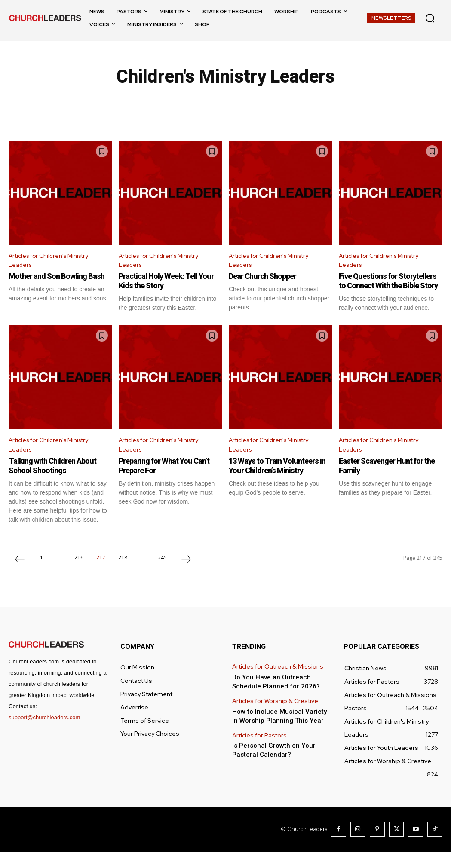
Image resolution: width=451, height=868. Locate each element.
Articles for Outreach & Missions (275, 684)
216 (79, 575)
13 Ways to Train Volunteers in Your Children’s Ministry (279, 483)
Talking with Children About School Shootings (58, 483)
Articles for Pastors (258, 749)
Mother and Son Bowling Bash (52, 284)
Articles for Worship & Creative (273, 716)
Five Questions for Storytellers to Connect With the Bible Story (390, 289)
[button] (430, 18)
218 (123, 575)
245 (162, 575)
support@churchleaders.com (44, 735)
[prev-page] (20, 578)
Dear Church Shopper (268, 280)
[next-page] (186, 578)
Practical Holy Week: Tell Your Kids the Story (163, 284)
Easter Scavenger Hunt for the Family (387, 483)
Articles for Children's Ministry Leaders (55, 262)
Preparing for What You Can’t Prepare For (170, 483)
